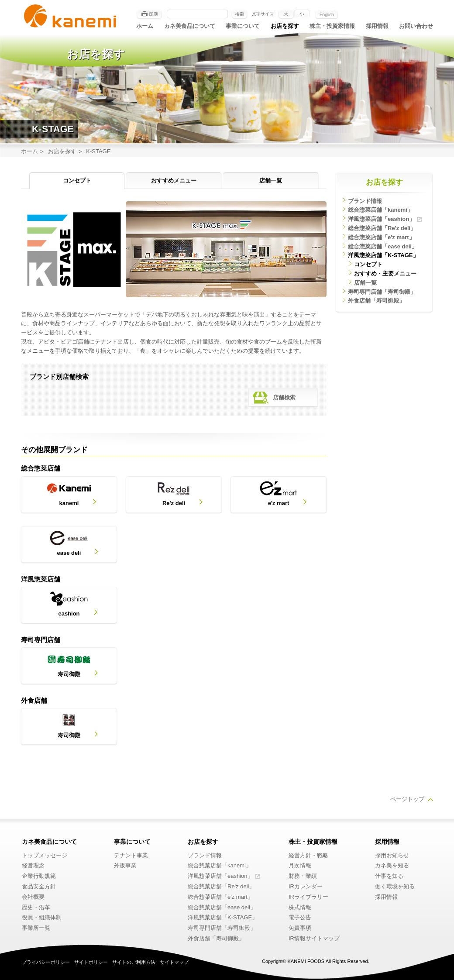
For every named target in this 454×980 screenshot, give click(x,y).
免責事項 (300, 928)
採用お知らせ (392, 855)
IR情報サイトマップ (314, 938)
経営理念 (33, 865)
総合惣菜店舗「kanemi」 (380, 210)
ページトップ (407, 799)
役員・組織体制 (42, 917)
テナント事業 (131, 855)
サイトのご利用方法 (134, 962)
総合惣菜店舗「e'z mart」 (381, 237)
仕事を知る (389, 876)
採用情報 (377, 26)
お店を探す (285, 26)
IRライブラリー (308, 897)
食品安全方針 (39, 886)
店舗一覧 (271, 181)
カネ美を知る (392, 865)
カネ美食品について (190, 26)
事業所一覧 (36, 928)
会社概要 (33, 897)
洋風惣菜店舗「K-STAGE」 (383, 255)
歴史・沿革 (36, 907)
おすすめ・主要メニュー (385, 273)
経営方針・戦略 (308, 855)
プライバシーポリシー (46, 962)
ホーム (145, 26)
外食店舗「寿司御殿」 (376, 301)
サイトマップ (174, 962)
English (327, 14)
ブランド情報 (365, 201)
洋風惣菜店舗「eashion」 (381, 219)
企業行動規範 (39, 876)
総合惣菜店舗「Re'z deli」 (382, 228)
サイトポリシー (91, 962)
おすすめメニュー (174, 181)
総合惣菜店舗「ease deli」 (383, 246)
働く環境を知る (395, 886)
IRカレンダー (306, 886)
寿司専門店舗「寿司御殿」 (382, 292)
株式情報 (300, 907)
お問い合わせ (416, 26)
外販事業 (125, 865)
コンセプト (77, 181)
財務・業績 (303, 876)
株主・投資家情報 (332, 26)
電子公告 (300, 917)
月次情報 (300, 865)
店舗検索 (284, 397)
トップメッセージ (45, 855)
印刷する (149, 14)
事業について (243, 26)
